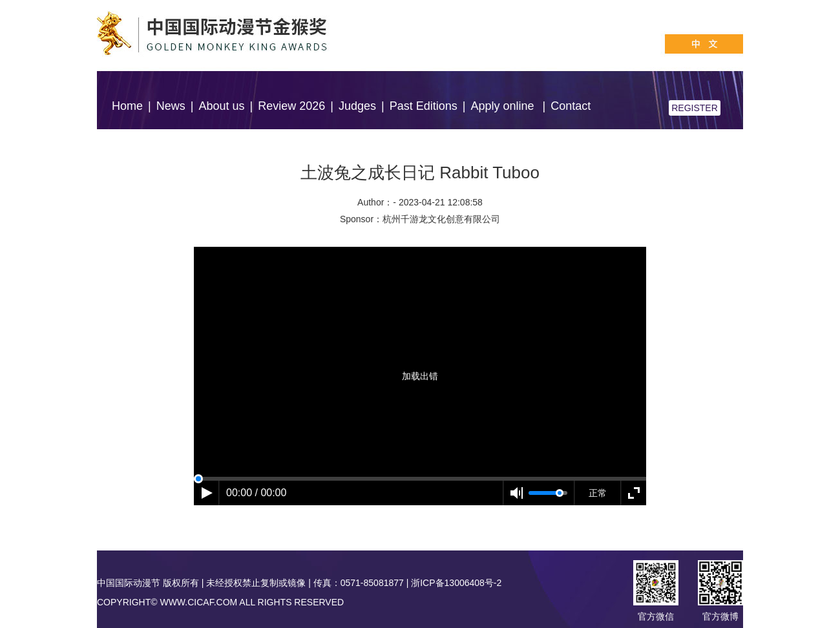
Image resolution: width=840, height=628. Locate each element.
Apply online (504, 106)
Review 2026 (291, 106)
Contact (571, 106)
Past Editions (424, 106)
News (171, 106)
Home (127, 106)
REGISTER (695, 108)
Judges (357, 106)
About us (221, 106)
